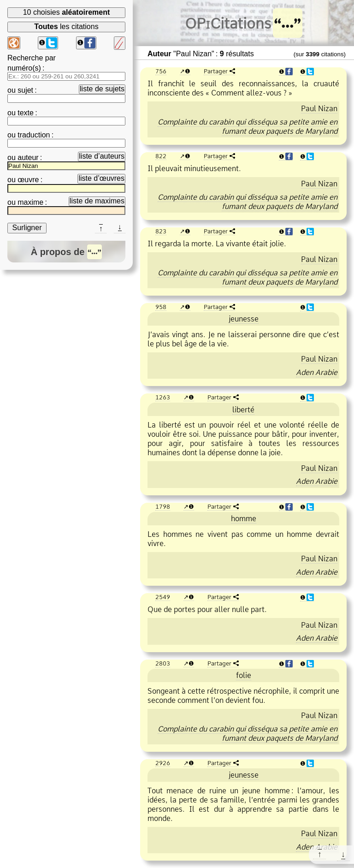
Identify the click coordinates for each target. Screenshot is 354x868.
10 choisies (67, 12)
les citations (66, 27)
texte (26, 113)
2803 (163, 663)
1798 (163, 506)
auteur (28, 158)
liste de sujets (102, 89)
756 (161, 71)
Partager (216, 71)
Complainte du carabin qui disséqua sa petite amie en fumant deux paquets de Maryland (248, 126)
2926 (163, 763)
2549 (163, 597)
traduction (34, 135)
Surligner (27, 228)
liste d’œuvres (101, 178)
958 (161, 307)
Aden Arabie (317, 372)
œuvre (28, 180)
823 (161, 231)
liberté (243, 410)
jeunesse (244, 319)
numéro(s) (24, 68)
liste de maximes (97, 201)
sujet (25, 90)
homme (244, 518)
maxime (30, 202)
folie (244, 675)
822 (161, 156)
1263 (163, 397)
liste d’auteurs (102, 156)
